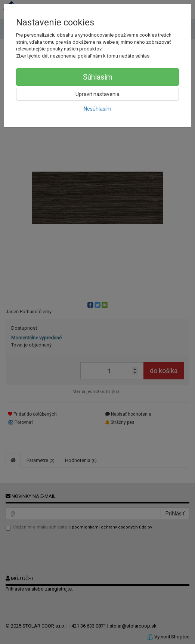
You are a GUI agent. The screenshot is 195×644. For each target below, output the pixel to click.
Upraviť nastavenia (97, 94)
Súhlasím (98, 77)
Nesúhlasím (97, 109)
